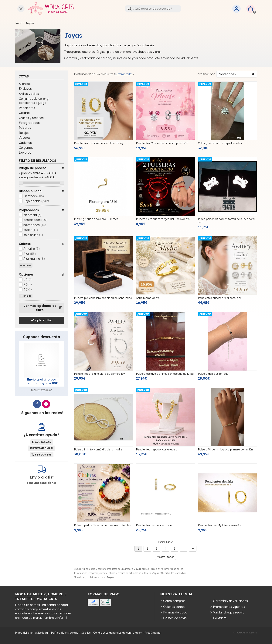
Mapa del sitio (24, 633)
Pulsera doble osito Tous (213, 374)
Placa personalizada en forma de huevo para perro (226, 221)
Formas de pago (175, 612)
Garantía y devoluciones (230, 601)
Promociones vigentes (229, 607)
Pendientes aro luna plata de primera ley (99, 374)
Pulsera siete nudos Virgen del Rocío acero (163, 219)
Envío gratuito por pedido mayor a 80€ (42, 381)
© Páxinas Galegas (245, 633)
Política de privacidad (65, 633)
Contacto (220, 618)
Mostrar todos (124, 74)
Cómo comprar (174, 601)
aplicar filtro (44, 320)
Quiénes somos (174, 607)
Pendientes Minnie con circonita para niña (162, 143)
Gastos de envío (175, 618)
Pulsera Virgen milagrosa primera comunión (225, 449)
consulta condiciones (42, 483)
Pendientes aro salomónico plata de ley (99, 143)
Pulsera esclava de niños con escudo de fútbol (165, 374)
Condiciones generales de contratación (118, 633)
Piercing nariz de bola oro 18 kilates (96, 219)
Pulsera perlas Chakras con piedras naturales (102, 525)
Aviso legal (42, 633)
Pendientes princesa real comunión (220, 298)
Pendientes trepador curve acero (157, 449)
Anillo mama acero (148, 298)
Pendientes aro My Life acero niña (219, 525)
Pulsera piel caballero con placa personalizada (103, 298)
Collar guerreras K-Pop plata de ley (220, 143)
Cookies (86, 633)
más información (42, 390)
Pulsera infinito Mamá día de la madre (98, 449)
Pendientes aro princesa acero (155, 525)
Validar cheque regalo (229, 612)
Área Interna (153, 633)
